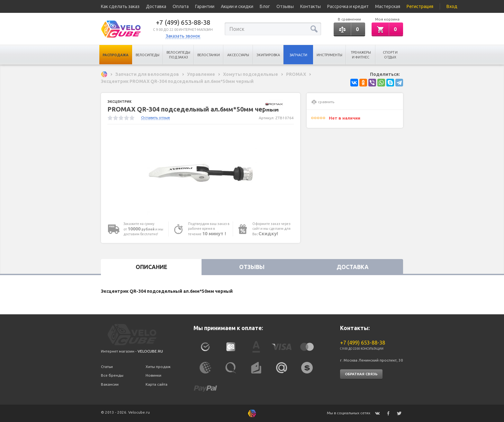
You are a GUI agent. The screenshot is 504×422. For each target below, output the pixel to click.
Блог (265, 6)
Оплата (181, 6)
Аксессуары (238, 55)
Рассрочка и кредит (348, 6)
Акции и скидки (237, 6)
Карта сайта (157, 384)
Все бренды (112, 375)
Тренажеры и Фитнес (361, 55)
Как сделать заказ (120, 6)
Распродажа (116, 55)
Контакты (310, 6)
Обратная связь (361, 374)
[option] (201, 173)
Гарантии (205, 6)
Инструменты (329, 55)
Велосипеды (148, 55)
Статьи (107, 367)
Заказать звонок (183, 36)
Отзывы (285, 6)
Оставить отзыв (155, 117)
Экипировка (268, 55)
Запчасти (298, 55)
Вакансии (110, 384)
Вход (452, 6)
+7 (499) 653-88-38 (183, 22)
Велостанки (209, 55)
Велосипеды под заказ (178, 55)
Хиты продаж (158, 367)
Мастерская (388, 6)
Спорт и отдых (390, 55)
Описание (151, 267)
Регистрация (420, 6)
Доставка (156, 6)
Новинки (153, 375)
